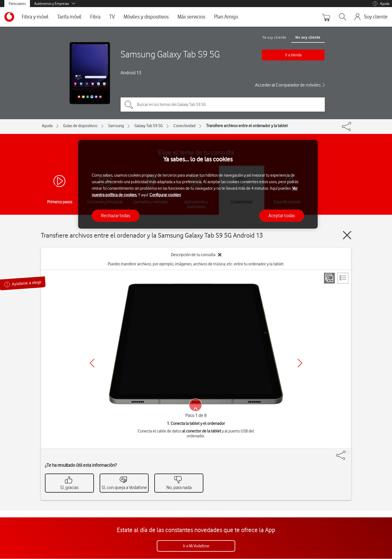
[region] (198, 184)
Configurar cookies (165, 195)
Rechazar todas (116, 216)
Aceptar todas (282, 216)
